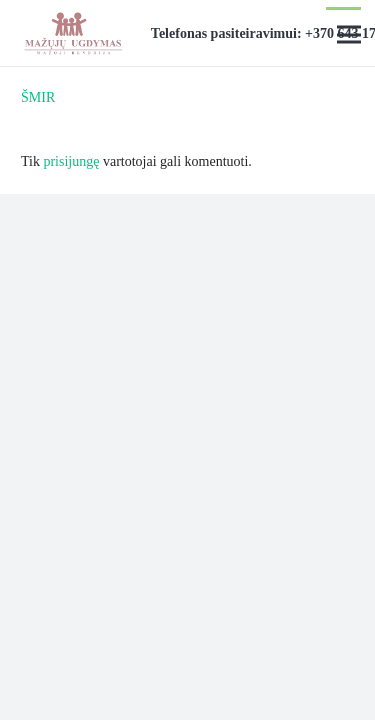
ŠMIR (38, 97)
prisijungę (71, 161)
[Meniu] (349, 35)
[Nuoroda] (72, 33)
